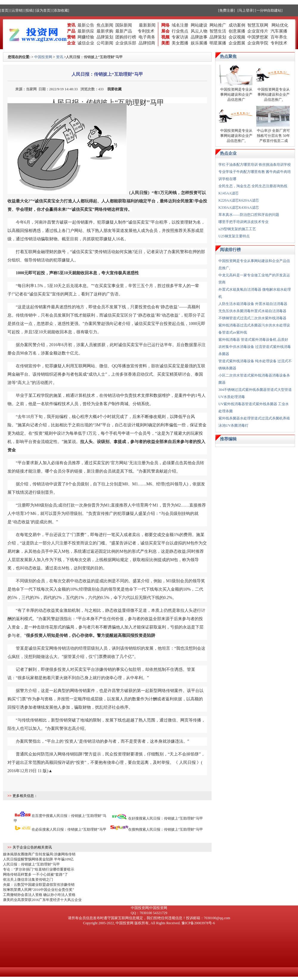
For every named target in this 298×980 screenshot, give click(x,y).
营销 (71, 37)
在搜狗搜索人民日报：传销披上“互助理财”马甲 (166, 829)
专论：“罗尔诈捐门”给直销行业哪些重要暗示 (39, 869)
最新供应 (86, 31)
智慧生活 (218, 31)
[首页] (5, 10)
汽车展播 (279, 31)
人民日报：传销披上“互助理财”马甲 (31, 864)
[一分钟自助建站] (269, 10)
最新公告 (86, 25)
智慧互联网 (258, 25)
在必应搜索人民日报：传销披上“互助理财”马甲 (69, 829)
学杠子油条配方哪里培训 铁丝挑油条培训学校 (255, 165)
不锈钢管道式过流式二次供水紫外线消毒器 (252, 318)
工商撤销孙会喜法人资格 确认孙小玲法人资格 (39, 895)
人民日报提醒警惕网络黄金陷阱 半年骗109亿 (38, 859)
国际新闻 (124, 25)
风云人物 (199, 31)
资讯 (71, 25)
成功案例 (237, 25)
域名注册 (180, 25)
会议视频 (237, 37)
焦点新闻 (105, 25)
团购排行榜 (126, 37)
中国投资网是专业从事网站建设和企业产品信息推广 (236, 95)
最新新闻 (147, 25)
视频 (165, 37)
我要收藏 (114, 89)
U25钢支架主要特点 (234, 236)
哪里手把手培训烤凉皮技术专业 (243, 222)
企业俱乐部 (126, 43)
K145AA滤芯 (229, 193)
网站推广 (218, 25)
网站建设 (199, 25)
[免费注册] (226, 10)
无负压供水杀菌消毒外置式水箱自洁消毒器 (252, 311)
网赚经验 (86, 37)
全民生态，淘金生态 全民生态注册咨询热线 (253, 186)
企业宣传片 (258, 31)
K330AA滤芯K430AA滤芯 (239, 208)
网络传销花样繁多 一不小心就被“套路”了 (35, 874)
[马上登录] (246, 10)
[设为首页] (43, 10)
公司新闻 (105, 43)
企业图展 (237, 43)
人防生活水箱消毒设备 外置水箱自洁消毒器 (253, 304)
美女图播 (180, 43)
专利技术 (146, 31)
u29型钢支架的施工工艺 (237, 229)
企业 (71, 43)
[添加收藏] (61, 10)
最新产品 (124, 31)
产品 (71, 31)
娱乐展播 (199, 43)
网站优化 (280, 25)
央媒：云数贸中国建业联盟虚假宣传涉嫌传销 (39, 885)
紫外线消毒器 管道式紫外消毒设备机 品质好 (253, 340)
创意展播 (237, 31)
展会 (165, 31)
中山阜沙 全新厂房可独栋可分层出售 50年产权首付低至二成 (273, 136)
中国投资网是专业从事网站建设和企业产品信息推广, (274, 95)
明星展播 (218, 43)
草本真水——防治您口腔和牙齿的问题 (249, 215)
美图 (165, 43)
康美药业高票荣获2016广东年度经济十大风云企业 (42, 900)
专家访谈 (180, 37)
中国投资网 (43, 57)
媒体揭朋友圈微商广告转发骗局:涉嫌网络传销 (39, 854)
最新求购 (105, 31)
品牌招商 (147, 43)
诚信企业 (86, 43)
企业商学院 (258, 43)
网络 (165, 25)
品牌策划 (105, 37)
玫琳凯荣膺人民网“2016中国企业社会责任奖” (39, 890)
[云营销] (17, 10)
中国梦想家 (258, 37)
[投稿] (29, 10)
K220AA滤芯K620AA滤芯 (239, 200)
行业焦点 (180, 31)
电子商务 (147, 37)
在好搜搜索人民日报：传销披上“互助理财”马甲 (166, 818)
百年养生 (279, 37)
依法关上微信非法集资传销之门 (28, 880)
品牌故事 (199, 37)
